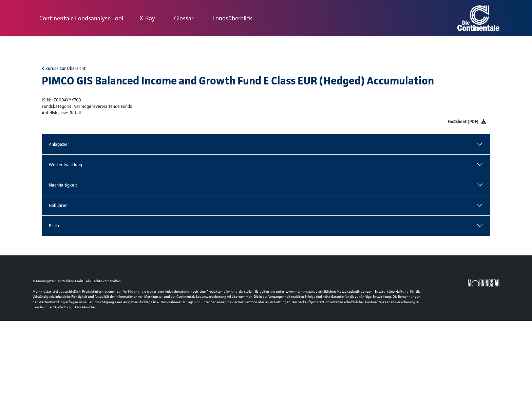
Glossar (184, 18)
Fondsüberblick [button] (232, 18)
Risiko (55, 226)
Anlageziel (59, 144)
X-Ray (147, 18)
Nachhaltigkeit (63, 185)
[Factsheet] (467, 122)
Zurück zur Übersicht (64, 68)
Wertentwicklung (65, 165)
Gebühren (58, 205)
